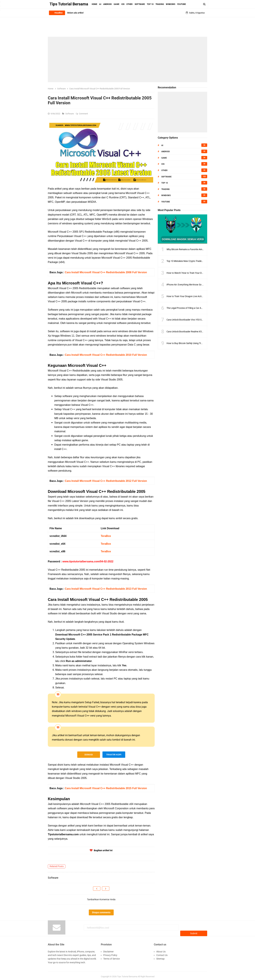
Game (164, 158)
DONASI (89, 755)
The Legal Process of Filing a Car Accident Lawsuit (192, 308)
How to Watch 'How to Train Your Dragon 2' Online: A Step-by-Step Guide (203, 273)
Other (164, 170)
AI (162, 145)
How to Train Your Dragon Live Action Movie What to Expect (196, 296)
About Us (161, 950)
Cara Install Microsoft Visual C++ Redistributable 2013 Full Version (106, 589)
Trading (165, 189)
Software (70, 114)
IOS (163, 164)
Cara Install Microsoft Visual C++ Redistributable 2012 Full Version (106, 481)
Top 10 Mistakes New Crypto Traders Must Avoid (191, 261)
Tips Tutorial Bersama (127, 975)
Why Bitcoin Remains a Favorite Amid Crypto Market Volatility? (198, 249)
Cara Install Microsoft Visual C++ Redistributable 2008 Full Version (106, 272)
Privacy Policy (110, 954)
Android (166, 152)
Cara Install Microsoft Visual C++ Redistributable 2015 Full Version (106, 788)
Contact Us (162, 954)
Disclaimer (108, 950)
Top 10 (165, 183)
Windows (166, 195)
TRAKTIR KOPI (114, 755)
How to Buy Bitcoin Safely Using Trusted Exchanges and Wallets (198, 343)
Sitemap (160, 957)
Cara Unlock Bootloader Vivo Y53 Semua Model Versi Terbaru (197, 320)
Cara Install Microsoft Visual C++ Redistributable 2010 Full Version (106, 355)
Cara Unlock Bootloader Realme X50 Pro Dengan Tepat (194, 332)
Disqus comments (101, 912)
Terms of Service (111, 957)
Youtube (166, 202)
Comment (84, 114)
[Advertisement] (127, 59)
